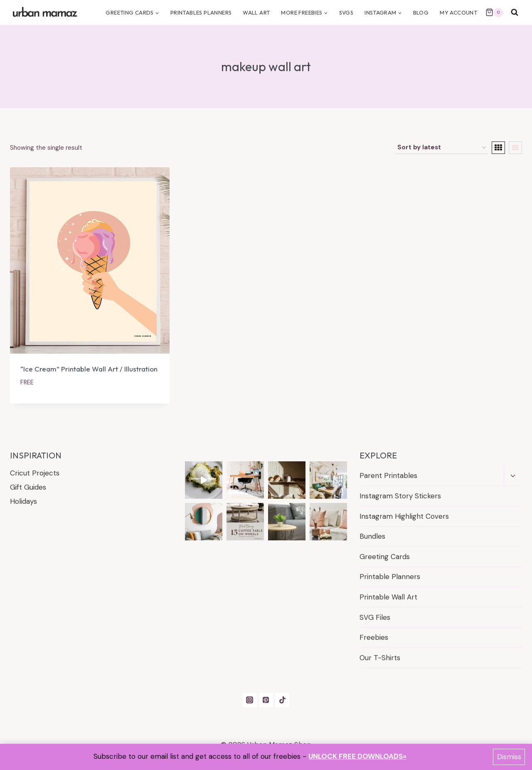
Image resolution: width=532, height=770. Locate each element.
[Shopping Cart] (494, 12)
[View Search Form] (515, 12)
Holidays (23, 501)
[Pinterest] (266, 700)
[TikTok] (282, 700)
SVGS (346, 12)
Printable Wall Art (388, 597)
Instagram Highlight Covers (404, 516)
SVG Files (375, 617)
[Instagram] (250, 700)
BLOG (421, 12)
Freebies (374, 637)
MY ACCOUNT (458, 12)
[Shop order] (442, 148)
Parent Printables (388, 475)
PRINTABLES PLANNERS (201, 12)
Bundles (372, 536)
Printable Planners (390, 577)
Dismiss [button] (509, 757)
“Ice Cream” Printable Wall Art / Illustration (89, 369)
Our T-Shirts (380, 658)
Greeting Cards (385, 557)
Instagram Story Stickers (400, 496)
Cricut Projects (35, 473)
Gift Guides (28, 487)
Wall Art (256, 12)
